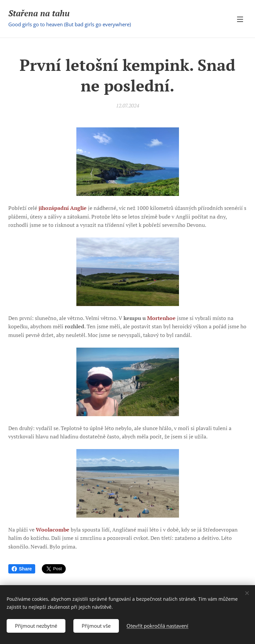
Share (22, 569)
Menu (240, 19)
